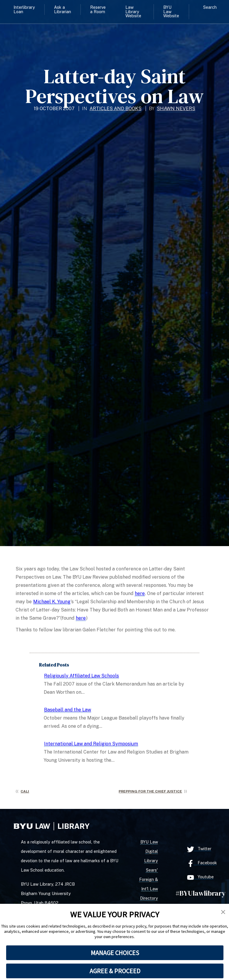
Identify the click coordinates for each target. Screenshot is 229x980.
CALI (25, 791)
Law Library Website (133, 11)
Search (210, 7)
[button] (223, 912)
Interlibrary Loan (24, 9)
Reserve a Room (98, 9)
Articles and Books (116, 109)
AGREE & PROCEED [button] (115, 971)
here (140, 593)
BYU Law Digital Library (149, 851)
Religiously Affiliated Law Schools (81, 676)
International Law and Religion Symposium (91, 744)
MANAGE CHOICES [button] (115, 953)
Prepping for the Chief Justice (150, 791)
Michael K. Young (52, 602)
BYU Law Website (171, 11)
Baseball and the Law (68, 710)
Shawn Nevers (176, 109)
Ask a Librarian (63, 9)
